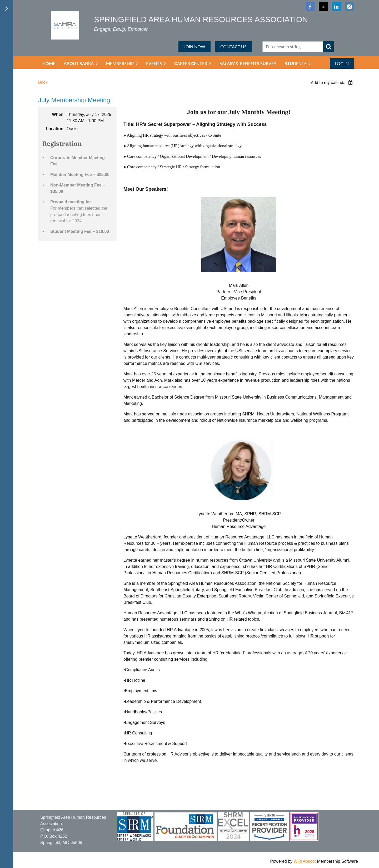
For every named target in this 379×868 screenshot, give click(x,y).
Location (55, 129)
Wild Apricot (305, 861)
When (58, 114)
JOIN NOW (195, 46)
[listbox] (332, 83)
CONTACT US (233, 46)
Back (43, 82)
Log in (342, 63)
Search (328, 47)
